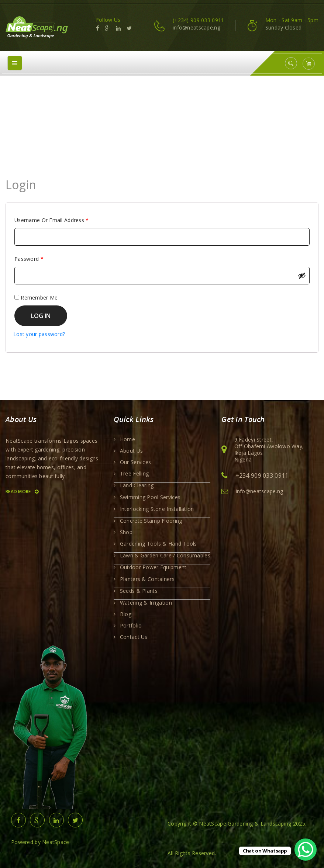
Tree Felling (134, 474)
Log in (41, 316)
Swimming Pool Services (150, 497)
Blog (126, 614)
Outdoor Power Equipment (153, 567)
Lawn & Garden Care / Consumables (165, 556)
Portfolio (131, 626)
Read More (22, 492)
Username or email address (62, 219)
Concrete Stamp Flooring (151, 521)
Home (146, 117)
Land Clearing (137, 485)
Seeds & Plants (139, 591)
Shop (126, 532)
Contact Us (134, 637)
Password (40, 258)
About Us (131, 451)
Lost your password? (39, 334)
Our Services (135, 462)
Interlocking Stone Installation (157, 509)
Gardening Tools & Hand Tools (158, 544)
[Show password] (302, 276)
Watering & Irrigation (146, 603)
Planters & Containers (147, 579)
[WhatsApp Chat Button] (306, 850)
